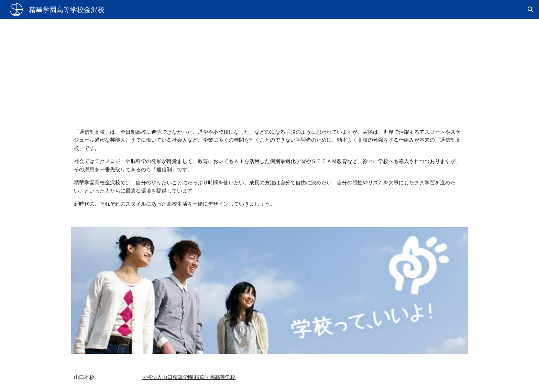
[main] (269, 68)
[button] (531, 10)
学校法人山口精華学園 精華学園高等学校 (189, 377)
